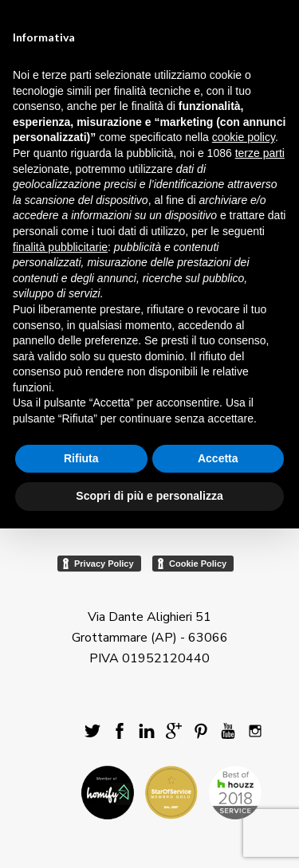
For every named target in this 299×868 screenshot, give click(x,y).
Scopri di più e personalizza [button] (149, 496)
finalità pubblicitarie (60, 247)
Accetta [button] (218, 458)
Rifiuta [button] (81, 458)
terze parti (260, 153)
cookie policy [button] (244, 137)
